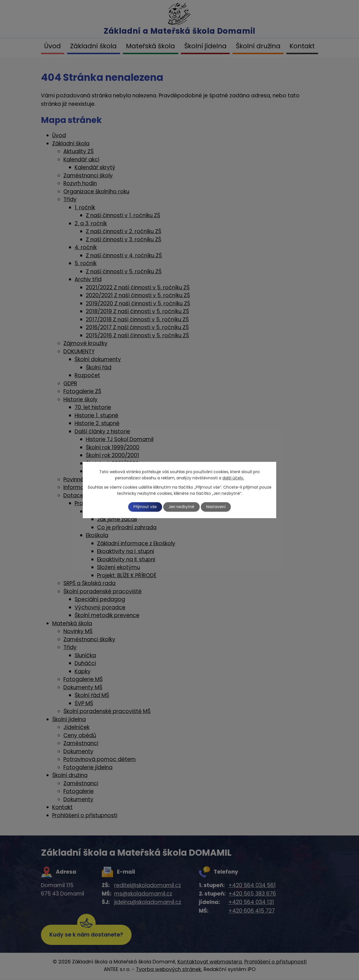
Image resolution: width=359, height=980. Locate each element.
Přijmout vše (144, 507)
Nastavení (218, 507)
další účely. (233, 478)
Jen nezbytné (182, 507)
